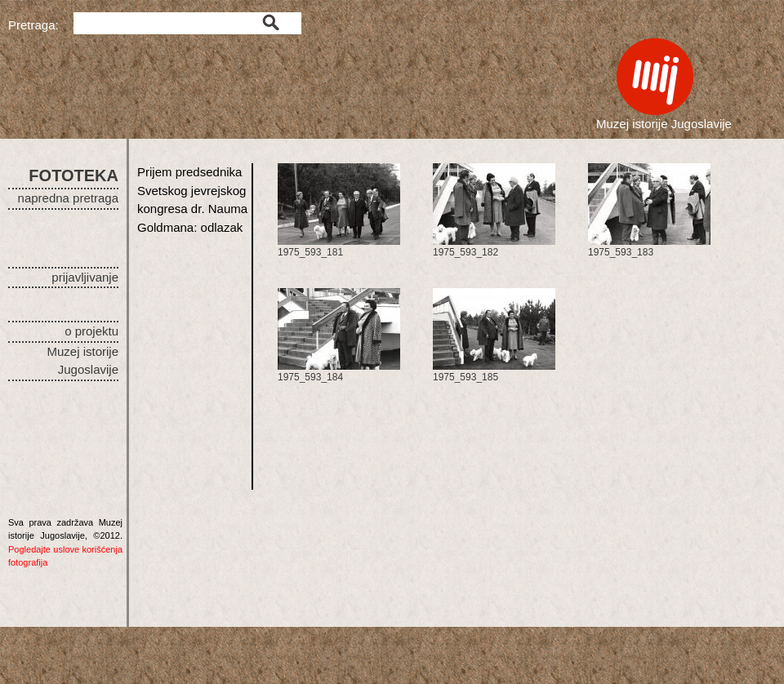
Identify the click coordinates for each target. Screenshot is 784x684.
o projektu (91, 331)
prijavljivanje (85, 277)
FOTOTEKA (73, 175)
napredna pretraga (68, 198)
